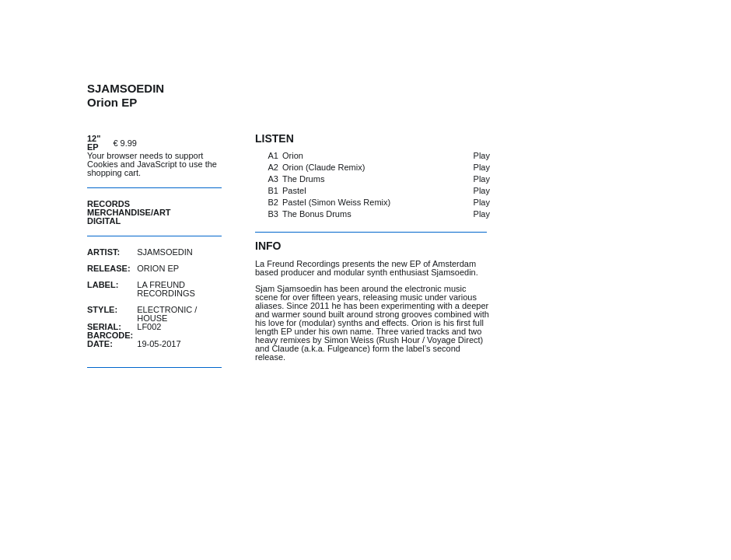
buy (183, 143)
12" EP (94, 143)
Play (482, 156)
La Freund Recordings (166, 289)
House (152, 318)
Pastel (294, 191)
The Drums (303, 179)
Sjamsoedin (165, 252)
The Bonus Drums (317, 214)
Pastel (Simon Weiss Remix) (336, 202)
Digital (104, 221)
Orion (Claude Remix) (324, 167)
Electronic (164, 310)
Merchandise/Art (129, 212)
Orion (293, 156)
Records (108, 204)
